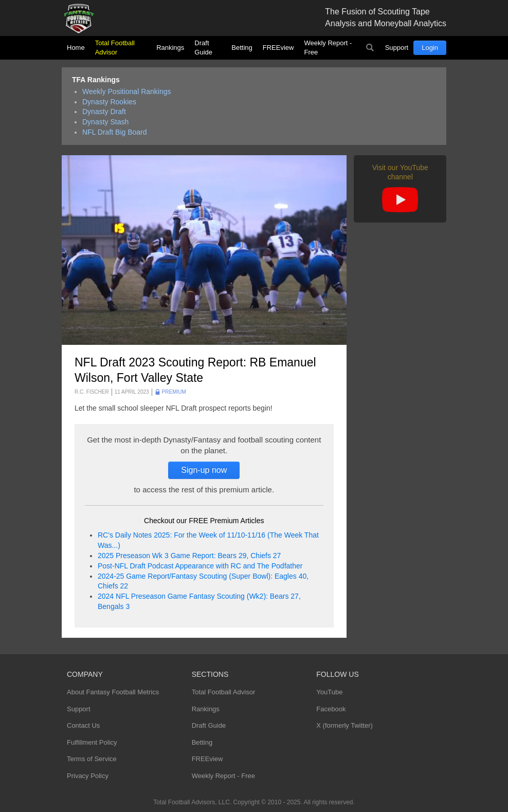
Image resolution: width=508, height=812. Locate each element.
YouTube (329, 692)
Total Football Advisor (115, 48)
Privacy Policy (88, 776)
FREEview (278, 48)
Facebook (331, 709)
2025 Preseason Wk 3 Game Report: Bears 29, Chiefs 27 (189, 556)
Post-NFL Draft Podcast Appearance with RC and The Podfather (200, 566)
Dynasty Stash (105, 122)
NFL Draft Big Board (115, 132)
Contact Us (83, 725)
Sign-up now (204, 470)
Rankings (170, 48)
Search (370, 48)
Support (397, 48)
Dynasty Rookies (109, 102)
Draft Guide (203, 48)
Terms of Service (92, 759)
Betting (242, 48)
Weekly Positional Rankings (127, 91)
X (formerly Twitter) (344, 725)
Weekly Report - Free (328, 48)
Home (76, 48)
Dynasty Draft (104, 112)
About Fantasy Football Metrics (113, 692)
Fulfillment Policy (92, 742)
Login (430, 48)
